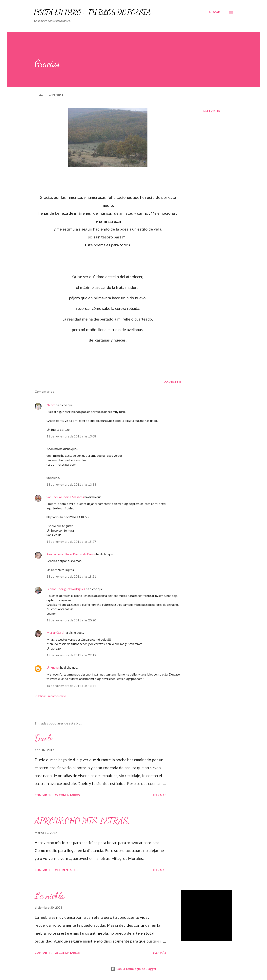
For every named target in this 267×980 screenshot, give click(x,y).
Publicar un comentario (50, 696)
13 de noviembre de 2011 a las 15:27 (71, 541)
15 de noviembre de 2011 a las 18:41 (71, 686)
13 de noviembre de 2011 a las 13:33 (71, 484)
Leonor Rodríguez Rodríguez (66, 589)
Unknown (53, 667)
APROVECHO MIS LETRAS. (82, 821)
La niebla (49, 896)
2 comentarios (67, 870)
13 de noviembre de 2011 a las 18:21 (71, 576)
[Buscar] (214, 12)
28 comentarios (67, 953)
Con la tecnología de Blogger (134, 969)
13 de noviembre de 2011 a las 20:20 (71, 620)
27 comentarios (67, 795)
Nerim (51, 405)
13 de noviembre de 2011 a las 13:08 (71, 436)
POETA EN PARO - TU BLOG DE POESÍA (92, 12)
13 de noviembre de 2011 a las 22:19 (71, 655)
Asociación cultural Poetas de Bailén (71, 554)
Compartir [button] (211, 111)
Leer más (160, 795)
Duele (44, 738)
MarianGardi (55, 632)
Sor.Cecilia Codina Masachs (65, 497)
